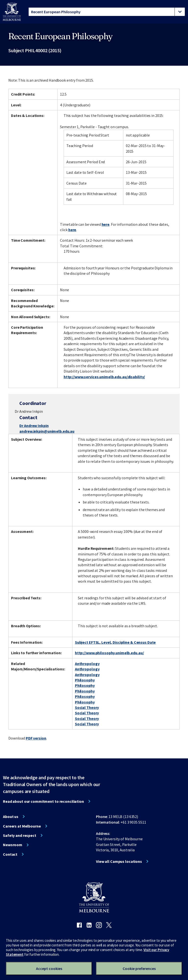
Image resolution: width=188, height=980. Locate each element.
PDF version (36, 738)
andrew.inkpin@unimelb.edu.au (47, 431)
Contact (10, 854)
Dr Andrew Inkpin (34, 426)
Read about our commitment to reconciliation (43, 801)
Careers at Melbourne (22, 826)
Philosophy (85, 680)
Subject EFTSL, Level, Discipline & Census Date (115, 642)
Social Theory (87, 707)
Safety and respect (20, 835)
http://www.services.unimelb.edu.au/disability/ (104, 377)
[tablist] (107, 12)
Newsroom (13, 845)
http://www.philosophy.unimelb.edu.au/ (109, 653)
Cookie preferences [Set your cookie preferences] (139, 968)
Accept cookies (49, 968)
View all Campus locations (119, 861)
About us (11, 817)
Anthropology (87, 664)
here (106, 224)
